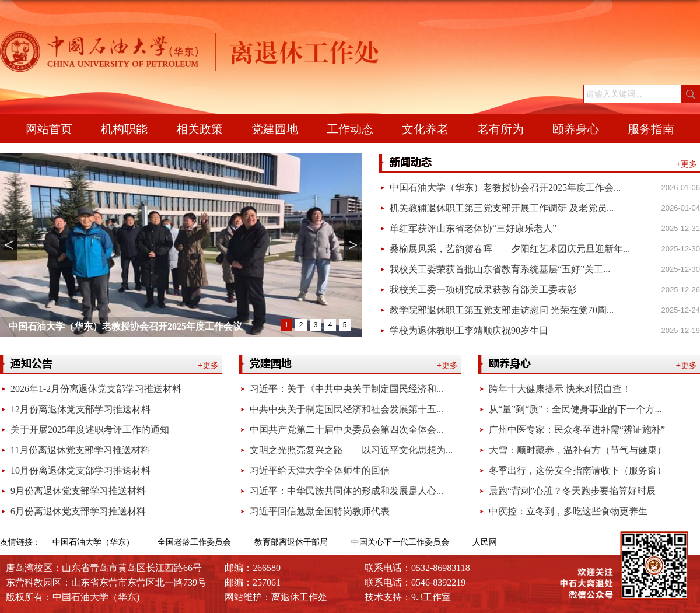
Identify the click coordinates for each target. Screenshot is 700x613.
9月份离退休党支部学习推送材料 (78, 491)
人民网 (485, 542)
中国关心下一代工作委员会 (400, 542)
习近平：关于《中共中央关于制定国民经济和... (346, 389)
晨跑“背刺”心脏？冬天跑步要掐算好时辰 (572, 491)
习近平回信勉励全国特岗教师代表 (320, 511)
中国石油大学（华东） (93, 542)
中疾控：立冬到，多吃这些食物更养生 (568, 511)
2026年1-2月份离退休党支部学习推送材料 (96, 389)
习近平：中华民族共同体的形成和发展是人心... (346, 491)
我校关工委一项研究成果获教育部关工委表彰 (483, 290)
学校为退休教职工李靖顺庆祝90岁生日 (469, 330)
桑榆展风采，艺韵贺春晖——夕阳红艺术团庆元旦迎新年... (510, 249)
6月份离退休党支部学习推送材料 (78, 511)
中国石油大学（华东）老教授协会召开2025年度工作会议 (125, 326)
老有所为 (501, 129)
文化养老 (425, 129)
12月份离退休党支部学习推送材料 (80, 409)
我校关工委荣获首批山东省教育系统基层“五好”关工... (500, 269)
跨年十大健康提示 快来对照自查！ (560, 389)
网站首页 (49, 129)
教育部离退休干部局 (291, 542)
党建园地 (275, 129)
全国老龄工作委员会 (194, 542)
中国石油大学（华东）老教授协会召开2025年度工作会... (505, 188)
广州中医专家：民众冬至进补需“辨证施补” (577, 430)
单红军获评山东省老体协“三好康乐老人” (473, 228)
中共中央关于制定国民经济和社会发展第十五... (346, 409)
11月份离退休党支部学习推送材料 (80, 450)
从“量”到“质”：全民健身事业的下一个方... (575, 409)
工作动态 (350, 129)
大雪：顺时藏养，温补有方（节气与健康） (577, 450)
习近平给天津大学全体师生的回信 (320, 470)
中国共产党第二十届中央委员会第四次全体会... (346, 430)
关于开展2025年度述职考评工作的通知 (90, 430)
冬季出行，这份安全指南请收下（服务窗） (577, 470)
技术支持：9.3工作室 (408, 597)
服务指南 (651, 129)
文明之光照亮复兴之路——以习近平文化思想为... (351, 450)
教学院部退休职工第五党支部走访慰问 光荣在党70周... (502, 310)
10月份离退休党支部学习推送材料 (80, 470)
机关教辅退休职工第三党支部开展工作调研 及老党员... (502, 208)
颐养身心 (576, 129)
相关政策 (199, 129)
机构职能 (124, 129)
